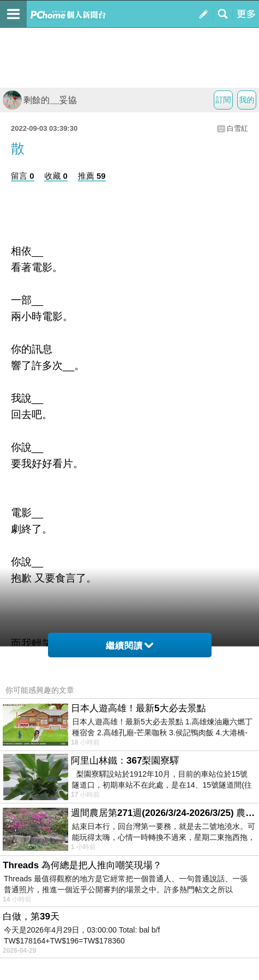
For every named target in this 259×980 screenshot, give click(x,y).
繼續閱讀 (129, 646)
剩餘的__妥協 (40, 100)
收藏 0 (56, 176)
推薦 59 (92, 176)
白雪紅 (237, 128)
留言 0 (23, 176)
